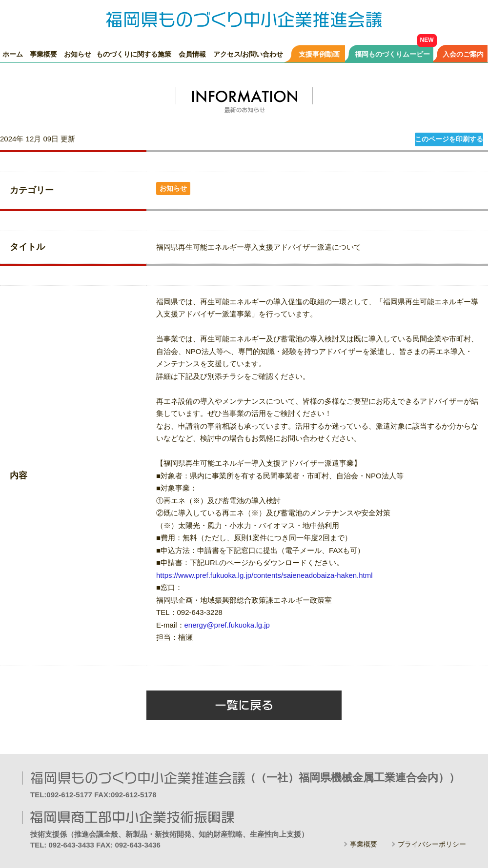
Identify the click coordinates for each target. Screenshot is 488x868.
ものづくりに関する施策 (134, 54)
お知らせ (78, 54)
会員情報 (192, 54)
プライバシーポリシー (432, 844)
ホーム (13, 54)
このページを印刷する (449, 139)
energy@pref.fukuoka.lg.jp (227, 625)
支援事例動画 (319, 54)
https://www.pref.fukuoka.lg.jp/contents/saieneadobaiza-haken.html (264, 575)
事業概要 (43, 54)
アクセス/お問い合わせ (248, 54)
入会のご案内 (463, 54)
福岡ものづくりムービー (392, 54)
